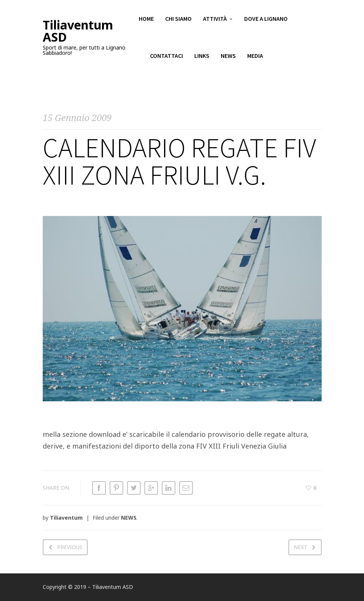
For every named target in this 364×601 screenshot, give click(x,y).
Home (146, 19)
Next (300, 547)
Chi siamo (178, 19)
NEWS (129, 518)
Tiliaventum (66, 518)
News (228, 57)
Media (255, 57)
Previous (70, 547)
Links (202, 57)
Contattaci (167, 57)
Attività (215, 19)
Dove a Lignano (266, 19)
